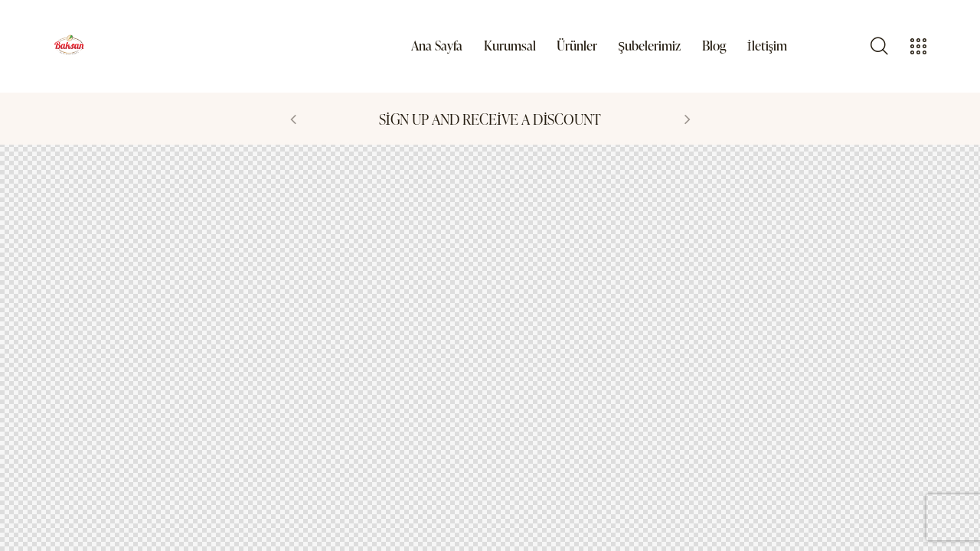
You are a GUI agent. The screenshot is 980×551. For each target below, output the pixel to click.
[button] (293, 119)
